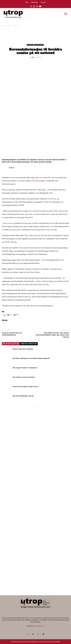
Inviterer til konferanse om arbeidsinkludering (12, 334)
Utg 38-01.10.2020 (39, 45)
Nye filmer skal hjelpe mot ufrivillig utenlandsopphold (31, 358)
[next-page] (38, 405)
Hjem (3, 25)
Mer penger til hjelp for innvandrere (25, 368)
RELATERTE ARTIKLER (11, 344)
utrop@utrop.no (40, 626)
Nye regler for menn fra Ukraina (24, 377)
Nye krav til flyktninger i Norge (23, 396)
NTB (33, 57)
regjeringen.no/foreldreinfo (41, 177)
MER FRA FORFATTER (29, 344)
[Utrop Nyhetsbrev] (35, 588)
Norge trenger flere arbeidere (23, 349)
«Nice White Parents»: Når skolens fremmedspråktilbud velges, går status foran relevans (52, 335)
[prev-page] (35, 405)
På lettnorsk (16, 25)
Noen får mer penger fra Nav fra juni (25, 387)
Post (4, 315)
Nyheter (9, 25)
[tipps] (21, 468)
